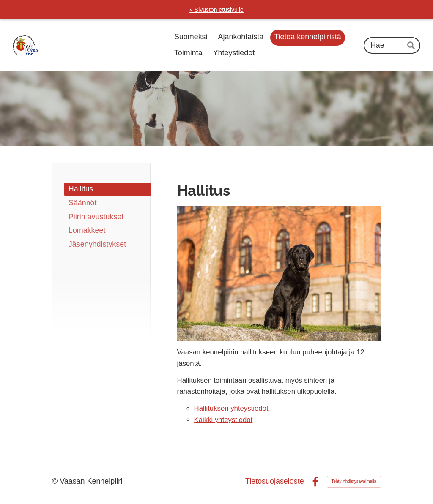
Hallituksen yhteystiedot (231, 408)
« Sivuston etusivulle (216, 10)
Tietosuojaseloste (275, 482)
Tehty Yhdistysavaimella (354, 481)
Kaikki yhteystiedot (223, 420)
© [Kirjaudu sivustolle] (56, 481)
